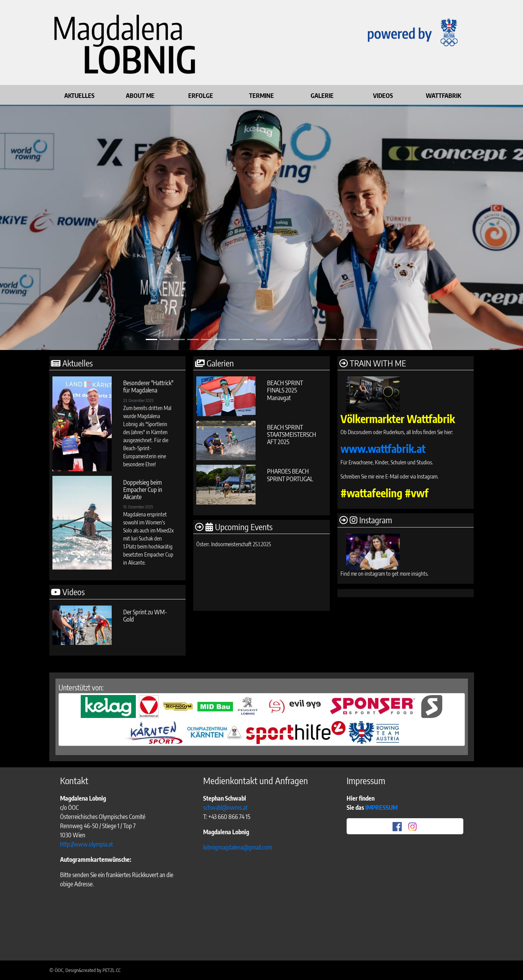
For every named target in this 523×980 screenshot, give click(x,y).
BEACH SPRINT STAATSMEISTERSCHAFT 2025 (292, 435)
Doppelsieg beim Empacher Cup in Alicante (143, 490)
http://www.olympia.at (86, 844)
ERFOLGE (201, 96)
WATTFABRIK (443, 96)
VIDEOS (383, 96)
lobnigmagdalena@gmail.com (238, 847)
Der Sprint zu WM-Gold (145, 616)
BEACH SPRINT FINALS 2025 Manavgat (285, 390)
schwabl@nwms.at (225, 807)
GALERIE (322, 96)
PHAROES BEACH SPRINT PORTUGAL (290, 475)
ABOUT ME (140, 96)
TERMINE (261, 96)
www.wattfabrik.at (383, 448)
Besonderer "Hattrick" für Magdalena (148, 387)
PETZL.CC (112, 970)
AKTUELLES (79, 96)
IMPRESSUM (382, 807)
